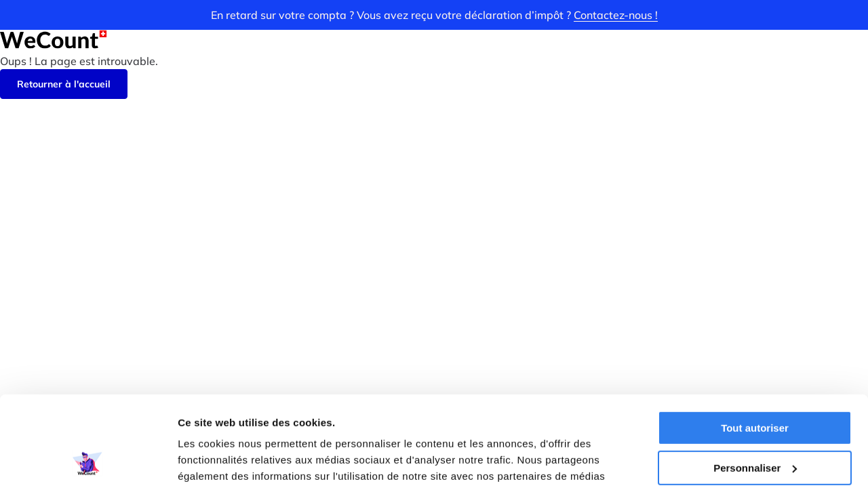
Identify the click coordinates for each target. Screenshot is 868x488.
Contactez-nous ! (616, 15)
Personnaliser (755, 383)
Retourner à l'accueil (64, 84)
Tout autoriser (755, 343)
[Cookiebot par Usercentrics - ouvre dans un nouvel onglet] (88, 462)
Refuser (755, 423)
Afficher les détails (223, 461)
